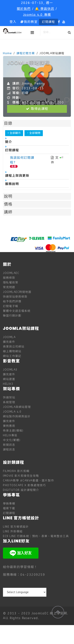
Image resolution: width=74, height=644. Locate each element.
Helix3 (8, 384)
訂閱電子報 (11, 306)
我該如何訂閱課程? (22, 160)
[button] (13, 22)
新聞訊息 (9, 445)
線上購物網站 (12, 351)
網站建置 (9, 379)
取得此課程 (37, 109)
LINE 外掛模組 (13, 531)
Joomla (9, 337)
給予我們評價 (12, 301)
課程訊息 (9, 450)
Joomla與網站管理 (17, 407)
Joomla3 (10, 370)
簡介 (9, 141)
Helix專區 (10, 435)
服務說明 (12, 183)
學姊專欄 (9, 504)
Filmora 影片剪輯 (16, 471)
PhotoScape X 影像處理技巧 (24, 485)
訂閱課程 (49, 22)
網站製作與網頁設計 (17, 416)
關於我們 (24, 9)
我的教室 (29, 22)
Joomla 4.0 (12, 412)
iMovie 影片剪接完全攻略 (21, 476)
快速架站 (9, 398)
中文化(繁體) (12, 440)
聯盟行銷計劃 (12, 316)
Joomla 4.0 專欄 (37, 15)
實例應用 (9, 426)
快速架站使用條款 (15, 297)
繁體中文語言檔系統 (17, 311)
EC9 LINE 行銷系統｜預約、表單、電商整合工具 (36, 536)
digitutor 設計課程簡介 (21, 490)
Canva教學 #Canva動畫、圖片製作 (29, 481)
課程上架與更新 (17, 174)
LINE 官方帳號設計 (16, 527)
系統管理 (9, 402)
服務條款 (9, 278)
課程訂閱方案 (26, 53)
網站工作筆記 (12, 356)
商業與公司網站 (14, 347)
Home (7, 53)
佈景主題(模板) (13, 431)
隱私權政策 (11, 283)
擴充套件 (9, 342)
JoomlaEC (11, 273)
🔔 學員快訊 (45, 9)
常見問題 (9, 287)
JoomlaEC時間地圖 (17, 292)
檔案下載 (9, 508)
